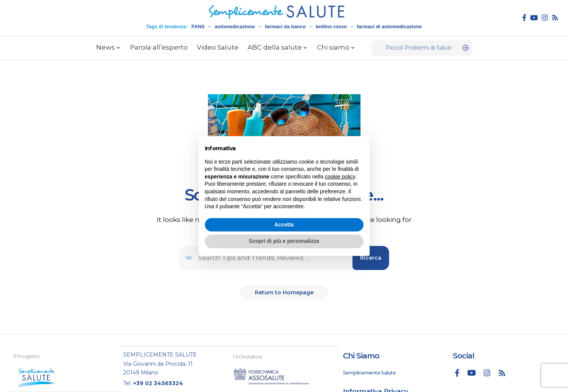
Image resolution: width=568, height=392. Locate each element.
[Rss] (555, 18)
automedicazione (235, 27)
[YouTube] (534, 18)
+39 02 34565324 (158, 383)
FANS (198, 27)
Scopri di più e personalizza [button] (284, 241)
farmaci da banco (285, 27)
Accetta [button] (284, 225)
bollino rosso (331, 27)
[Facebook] (524, 18)
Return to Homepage (284, 294)
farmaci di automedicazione (390, 27)
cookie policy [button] (340, 177)
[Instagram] (545, 18)
